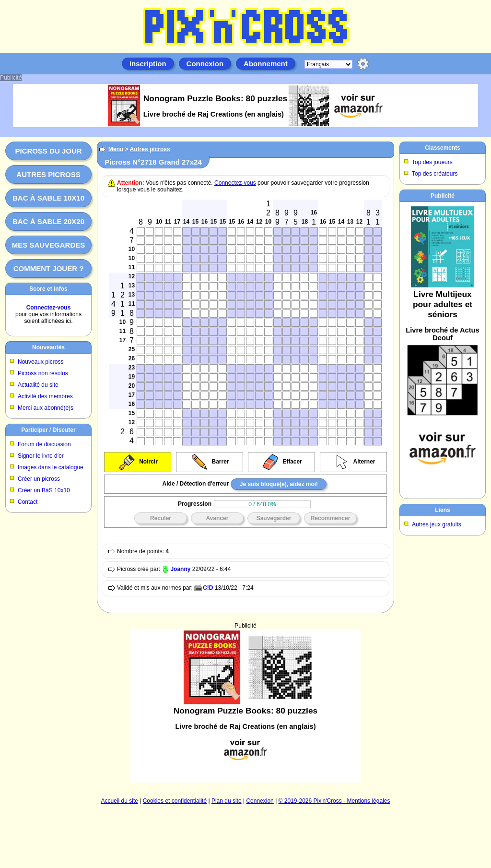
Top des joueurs (432, 162)
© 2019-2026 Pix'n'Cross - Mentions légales (334, 801)
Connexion (205, 64)
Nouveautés (48, 347)
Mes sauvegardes (49, 245)
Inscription (148, 64)
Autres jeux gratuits (437, 524)
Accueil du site (120, 801)
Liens (442, 510)
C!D (208, 588)
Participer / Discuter (48, 430)
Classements (443, 148)
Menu (116, 149)
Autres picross (48, 174)
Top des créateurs (435, 174)
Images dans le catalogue (51, 467)
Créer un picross (39, 479)
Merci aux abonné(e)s (46, 408)
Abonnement (266, 64)
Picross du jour (48, 151)
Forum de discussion (44, 444)
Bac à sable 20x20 (48, 221)
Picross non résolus (43, 373)
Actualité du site (38, 385)
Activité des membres (45, 396)
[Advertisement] (246, 677)
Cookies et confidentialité (175, 801)
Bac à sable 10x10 (48, 198)
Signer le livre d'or (41, 456)
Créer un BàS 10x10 (44, 490)
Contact (28, 502)
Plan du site (227, 801)
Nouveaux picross (41, 362)
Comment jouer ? (49, 268)
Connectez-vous (49, 308)
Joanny (180, 569)
